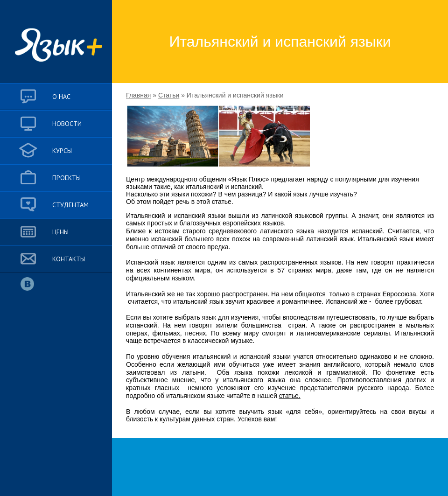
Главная (138, 95)
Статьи (169, 95)
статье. (290, 396)
